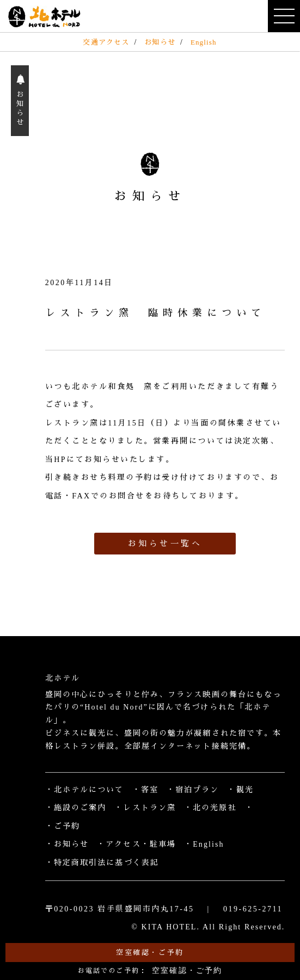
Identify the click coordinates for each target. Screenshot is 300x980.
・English (204, 844)
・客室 (145, 790)
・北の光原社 (210, 808)
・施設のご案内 (76, 808)
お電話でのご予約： (150, 971)
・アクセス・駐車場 (136, 844)
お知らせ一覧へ (165, 544)
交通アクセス (106, 42)
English (204, 42)
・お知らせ (67, 844)
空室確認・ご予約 (150, 953)
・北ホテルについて (85, 790)
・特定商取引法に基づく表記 (102, 863)
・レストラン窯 (145, 808)
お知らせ (160, 42)
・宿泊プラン (193, 790)
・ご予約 (63, 826)
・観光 (240, 790)
